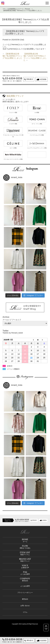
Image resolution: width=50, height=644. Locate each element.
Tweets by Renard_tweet (13, 333)
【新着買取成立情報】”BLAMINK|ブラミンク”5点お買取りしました (13, 56)
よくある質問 (25, 586)
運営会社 (25, 599)
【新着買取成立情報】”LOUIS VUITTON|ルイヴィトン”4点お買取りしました (35, 57)
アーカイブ (16, 320)
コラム (25, 612)
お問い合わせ (25, 606)
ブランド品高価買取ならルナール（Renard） (17, 9)
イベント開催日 (13, 369)
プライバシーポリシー (25, 593)
